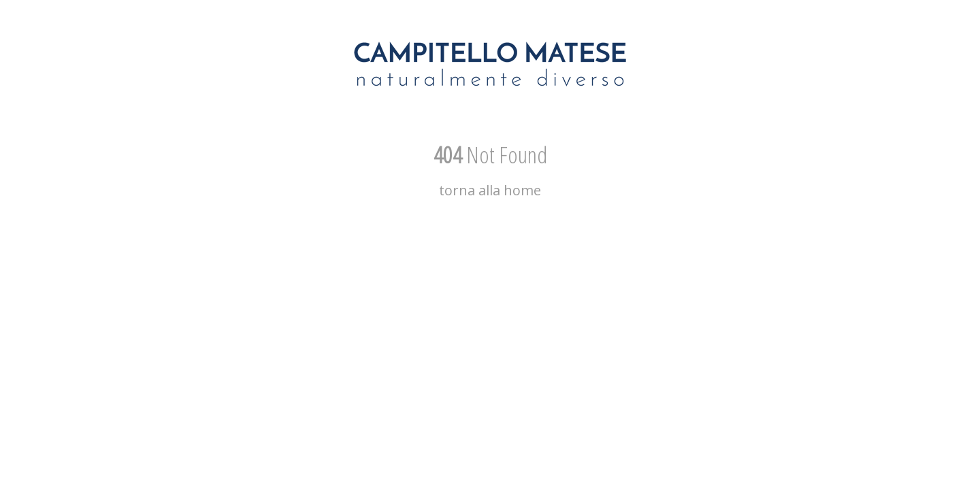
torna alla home (490, 190)
